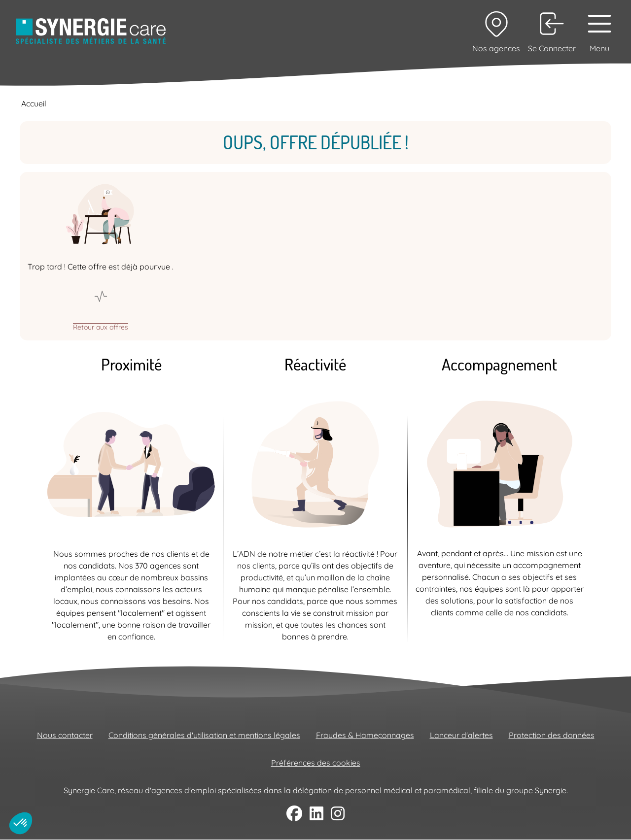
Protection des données (552, 735)
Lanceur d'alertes (461, 735)
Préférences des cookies (316, 763)
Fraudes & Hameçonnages (365, 735)
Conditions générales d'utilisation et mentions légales (204, 735)
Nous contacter (65, 735)
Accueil (34, 103)
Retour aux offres (101, 327)
